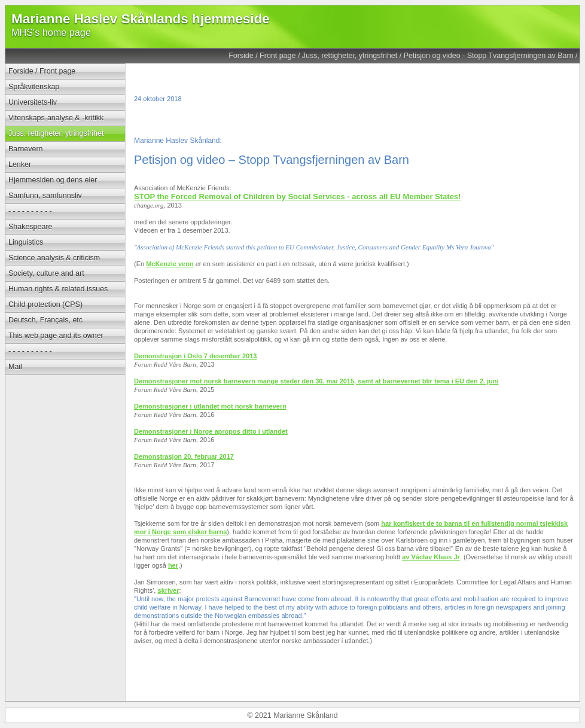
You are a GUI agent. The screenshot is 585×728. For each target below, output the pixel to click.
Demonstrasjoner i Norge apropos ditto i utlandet (211, 431)
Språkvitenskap (34, 87)
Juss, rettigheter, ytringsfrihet (350, 56)
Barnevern (26, 149)
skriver (168, 590)
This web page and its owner (56, 336)
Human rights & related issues (58, 289)
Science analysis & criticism (54, 258)
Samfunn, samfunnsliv (45, 196)
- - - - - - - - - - (30, 211)
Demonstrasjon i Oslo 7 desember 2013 (195, 356)
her (173, 565)
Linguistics (26, 242)
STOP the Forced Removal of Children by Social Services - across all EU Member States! (297, 197)
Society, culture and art (46, 273)
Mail (15, 367)
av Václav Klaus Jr (431, 557)
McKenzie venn (170, 264)
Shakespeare (30, 227)
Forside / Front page (262, 56)
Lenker (20, 165)
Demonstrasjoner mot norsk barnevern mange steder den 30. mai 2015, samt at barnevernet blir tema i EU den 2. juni (316, 381)
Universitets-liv (33, 102)
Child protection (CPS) (45, 304)
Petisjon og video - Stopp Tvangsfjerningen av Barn (489, 56)
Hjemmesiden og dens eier (53, 180)
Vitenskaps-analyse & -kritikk (56, 118)
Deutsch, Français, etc (45, 320)
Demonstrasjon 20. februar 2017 (184, 456)
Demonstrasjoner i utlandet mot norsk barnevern (210, 406)
